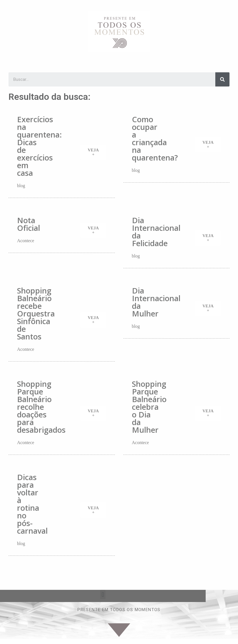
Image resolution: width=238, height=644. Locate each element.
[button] (93, 152)
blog (21, 186)
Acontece (26, 241)
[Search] (222, 79)
